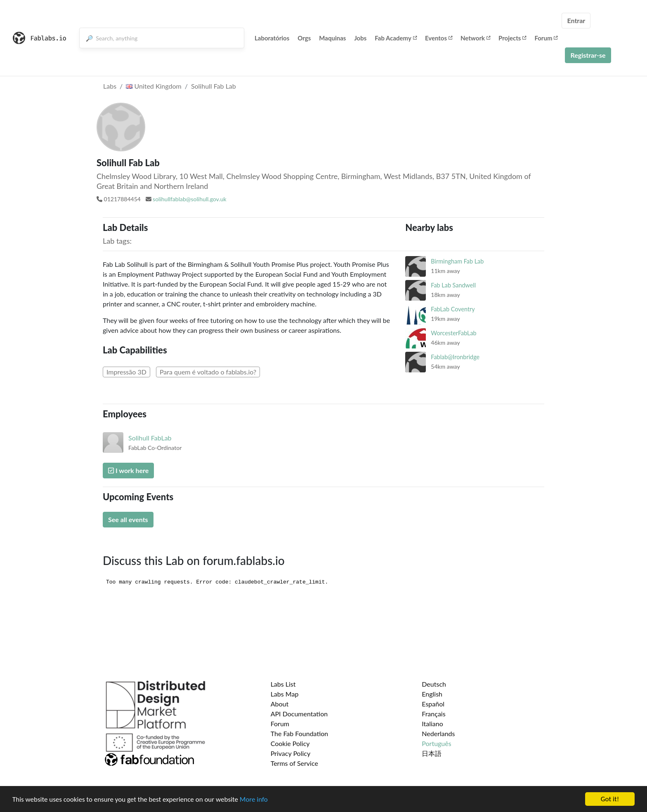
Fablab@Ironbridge (455, 357)
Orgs (304, 38)
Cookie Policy (290, 743)
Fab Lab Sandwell (453, 285)
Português (436, 743)
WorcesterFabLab (453, 333)
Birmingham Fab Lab (457, 261)
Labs (110, 86)
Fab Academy (396, 38)
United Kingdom (153, 86)
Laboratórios (272, 38)
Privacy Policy (291, 753)
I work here (128, 470)
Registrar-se (588, 55)
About (280, 704)
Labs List (283, 684)
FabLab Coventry (453, 309)
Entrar (576, 20)
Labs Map (285, 694)
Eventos (439, 38)
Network (475, 38)
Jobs (360, 38)
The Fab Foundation (300, 733)
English (432, 694)
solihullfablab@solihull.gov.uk (189, 199)
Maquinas (332, 38)
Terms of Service (294, 763)
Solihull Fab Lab (214, 86)
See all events (128, 519)
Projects (512, 38)
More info (254, 799)
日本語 (432, 753)
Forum (546, 38)
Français (433, 714)
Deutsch (434, 684)
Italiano (432, 724)
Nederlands (438, 733)
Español (433, 704)
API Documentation (299, 714)
